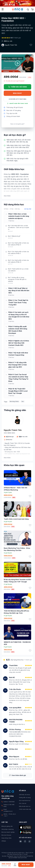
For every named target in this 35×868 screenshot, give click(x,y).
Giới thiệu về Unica (24, 795)
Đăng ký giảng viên (7, 826)
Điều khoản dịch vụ (25, 806)
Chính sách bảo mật (25, 809)
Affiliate (4, 841)
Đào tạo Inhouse (6, 835)
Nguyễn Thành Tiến (11, 45)
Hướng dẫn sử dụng (25, 797)
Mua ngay (17, 93)
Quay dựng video (6, 838)
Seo (23, 401)
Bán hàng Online (14, 401)
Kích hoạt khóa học (25, 800)
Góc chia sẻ (23, 803)
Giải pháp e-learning (8, 829)
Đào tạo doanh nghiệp (8, 832)
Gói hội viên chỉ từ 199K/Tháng (17, 99)
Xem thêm (7, 196)
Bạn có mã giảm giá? (17, 124)
